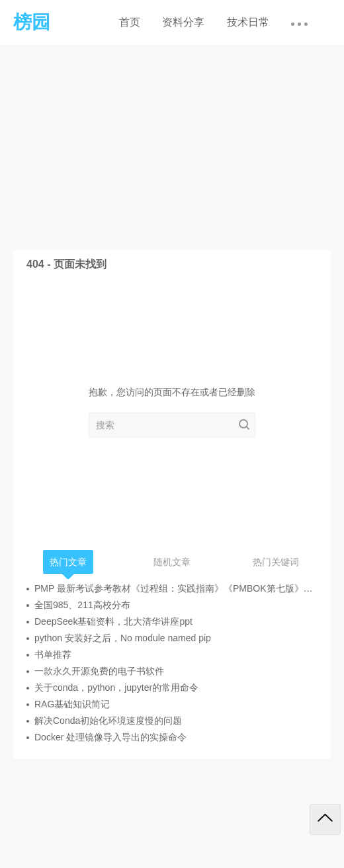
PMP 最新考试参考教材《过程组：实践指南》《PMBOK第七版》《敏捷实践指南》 (176, 588)
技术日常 (248, 22)
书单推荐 (53, 654)
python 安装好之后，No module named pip (123, 638)
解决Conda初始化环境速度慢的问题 (108, 721)
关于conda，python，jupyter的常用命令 (116, 688)
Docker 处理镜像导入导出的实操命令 (110, 737)
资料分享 (183, 22)
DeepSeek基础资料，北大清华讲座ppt (113, 621)
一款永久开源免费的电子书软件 (99, 671)
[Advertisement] (172, 144)
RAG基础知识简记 (72, 704)
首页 (130, 22)
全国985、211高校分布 (82, 605)
